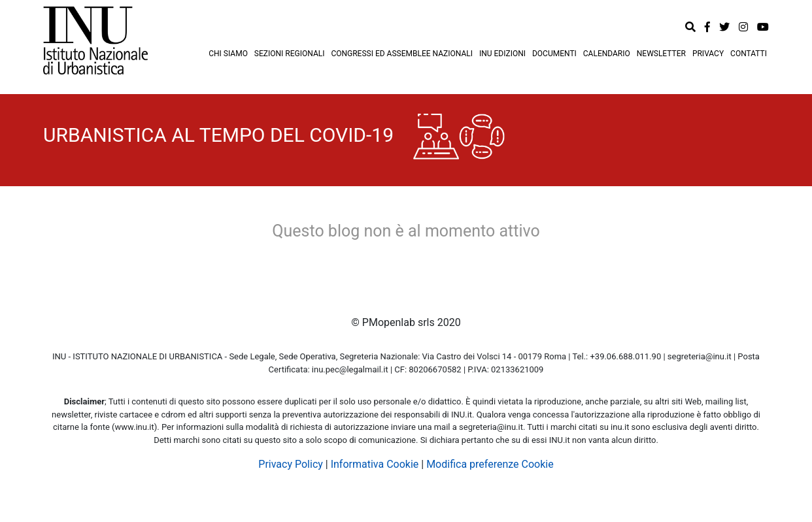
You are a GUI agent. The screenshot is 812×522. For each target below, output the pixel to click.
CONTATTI (749, 54)
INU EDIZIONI (502, 54)
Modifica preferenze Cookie (490, 464)
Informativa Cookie (375, 464)
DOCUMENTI (554, 54)
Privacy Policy (291, 464)
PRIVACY (708, 54)
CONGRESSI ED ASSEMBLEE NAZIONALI (402, 54)
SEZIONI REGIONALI (290, 54)
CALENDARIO (607, 54)
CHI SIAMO (228, 54)
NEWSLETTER (661, 54)
